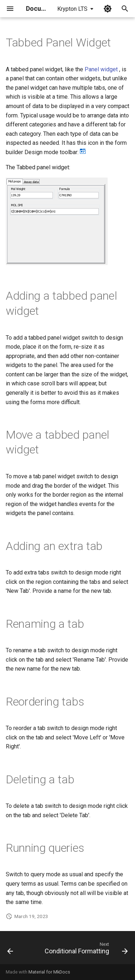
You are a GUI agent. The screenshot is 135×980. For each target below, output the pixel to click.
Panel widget (101, 69)
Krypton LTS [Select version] (72, 9)
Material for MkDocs (49, 972)
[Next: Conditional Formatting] (85, 950)
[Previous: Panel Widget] (10, 950)
